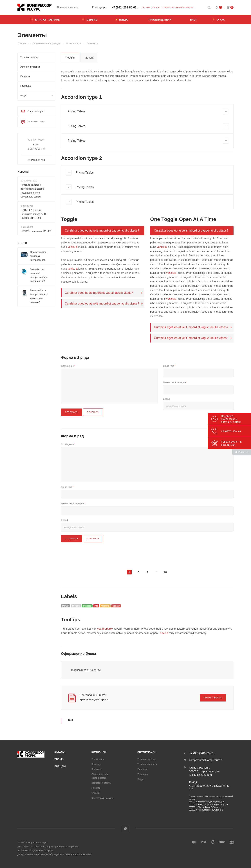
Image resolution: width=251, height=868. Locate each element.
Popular (70, 58)
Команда (96, 764)
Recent (89, 58)
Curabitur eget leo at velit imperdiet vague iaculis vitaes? (102, 230)
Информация (147, 752)
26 (165, 572)
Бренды (60, 766)
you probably (105, 629)
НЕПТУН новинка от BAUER (36, 231)
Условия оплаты (146, 759)
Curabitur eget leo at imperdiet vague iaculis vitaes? (99, 293)
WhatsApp (126, 828)
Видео (141, 779)
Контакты (97, 769)
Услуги (59, 759)
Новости (23, 172)
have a (164, 633)
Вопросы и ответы (101, 783)
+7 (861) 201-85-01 (124, 7)
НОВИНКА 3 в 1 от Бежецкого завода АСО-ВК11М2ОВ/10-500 (34, 214)
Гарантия (142, 769)
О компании (98, 759)
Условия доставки (147, 764)
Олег (36, 144)
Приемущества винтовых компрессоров (38, 256)
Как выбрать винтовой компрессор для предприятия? (39, 275)
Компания (99, 752)
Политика (143, 774)
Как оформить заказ (102, 798)
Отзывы (96, 793)
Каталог (60, 752)
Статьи (22, 243)
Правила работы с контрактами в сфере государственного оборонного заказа (32, 191)
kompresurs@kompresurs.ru (178, 7)
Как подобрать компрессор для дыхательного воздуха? (39, 296)
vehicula (73, 247)
